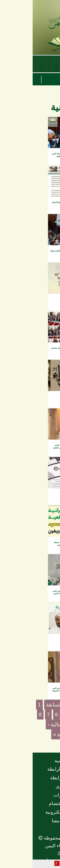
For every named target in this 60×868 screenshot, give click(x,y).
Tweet (31, 863)
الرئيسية (30, 761)
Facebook (37, 863)
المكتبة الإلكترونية (30, 812)
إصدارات (50, 170)
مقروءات (50, 510)
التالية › (23, 724)
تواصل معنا (30, 821)
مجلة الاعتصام (30, 803)
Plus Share (24, 863)
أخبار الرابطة (30, 778)
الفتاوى (30, 786)
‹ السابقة (23, 705)
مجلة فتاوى (48, 461)
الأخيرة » (30, 734)
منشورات (30, 795)
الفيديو (51, 121)
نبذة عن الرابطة (30, 769)
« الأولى (46, 705)
